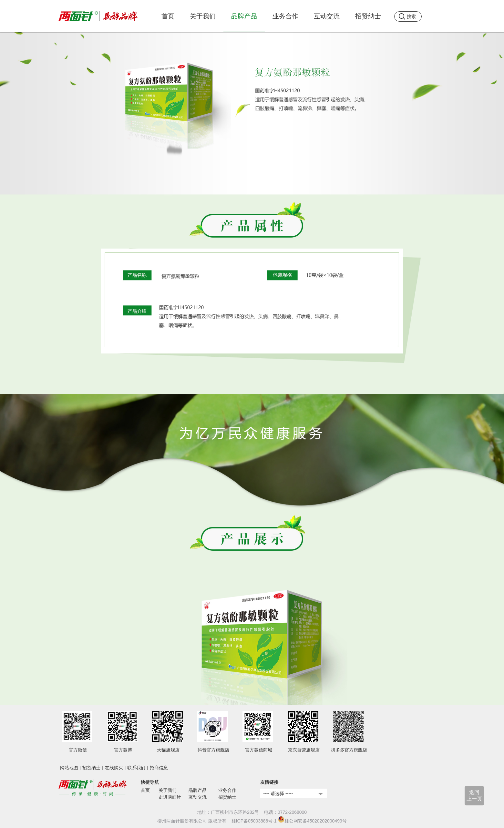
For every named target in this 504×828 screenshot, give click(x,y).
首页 (168, 16)
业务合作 (227, 790)
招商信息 (159, 768)
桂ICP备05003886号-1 (254, 821)
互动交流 (198, 797)
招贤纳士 (91, 768)
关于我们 (168, 790)
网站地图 (69, 768)
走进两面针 (170, 797)
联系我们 (136, 768)
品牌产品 (198, 790)
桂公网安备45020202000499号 (312, 821)
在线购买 (114, 768)
